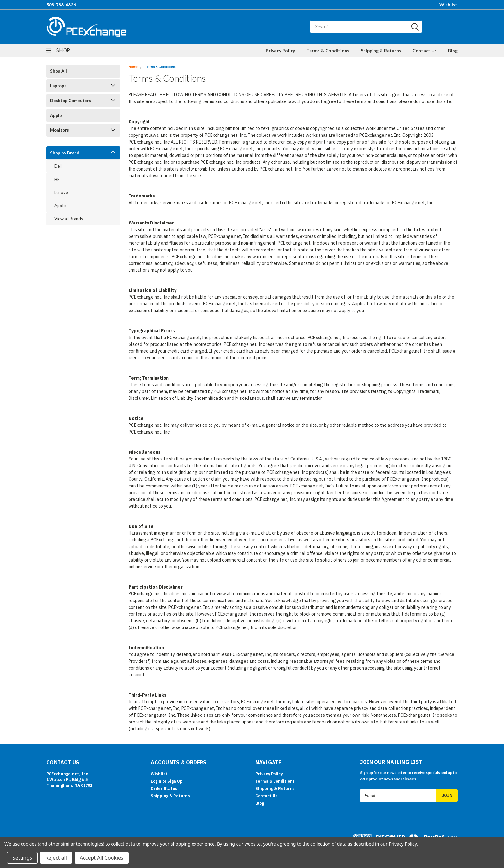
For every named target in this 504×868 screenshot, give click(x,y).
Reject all (56, 858)
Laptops (58, 86)
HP (57, 179)
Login (156, 781)
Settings (22, 858)
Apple (56, 115)
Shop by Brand (65, 153)
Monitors (60, 130)
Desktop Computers (71, 101)
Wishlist (448, 5)
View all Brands (69, 219)
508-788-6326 (61, 5)
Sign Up (175, 781)
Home (133, 67)
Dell (58, 166)
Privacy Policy (280, 51)
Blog (453, 51)
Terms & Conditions (328, 51)
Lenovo (61, 192)
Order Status (164, 789)
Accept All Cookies (102, 858)
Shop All (59, 71)
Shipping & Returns (381, 51)
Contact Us (425, 51)
